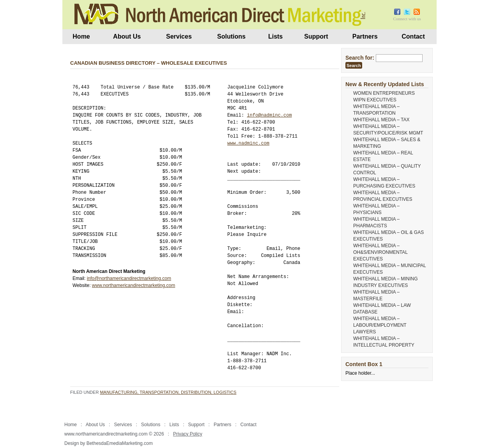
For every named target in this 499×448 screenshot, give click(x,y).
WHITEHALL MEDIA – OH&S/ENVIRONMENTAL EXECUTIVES (380, 252)
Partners (365, 36)
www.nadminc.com (248, 143)
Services (179, 36)
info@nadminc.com (269, 115)
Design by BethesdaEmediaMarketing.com (109, 443)
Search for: (360, 58)
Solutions (231, 36)
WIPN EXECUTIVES (375, 100)
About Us (127, 36)
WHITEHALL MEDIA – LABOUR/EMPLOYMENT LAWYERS (380, 325)
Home (81, 36)
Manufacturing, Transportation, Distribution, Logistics (168, 392)
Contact (413, 36)
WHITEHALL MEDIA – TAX (381, 120)
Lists (275, 36)
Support (316, 36)
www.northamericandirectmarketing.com (134, 285)
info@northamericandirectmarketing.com (129, 278)
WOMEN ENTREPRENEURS (384, 93)
